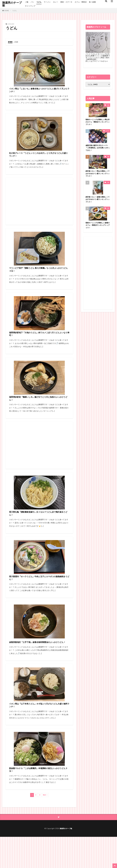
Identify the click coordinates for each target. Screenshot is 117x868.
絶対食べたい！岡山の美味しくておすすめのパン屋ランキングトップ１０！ (97, 176)
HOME (7, 11)
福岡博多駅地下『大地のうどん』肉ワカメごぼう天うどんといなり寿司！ (39, 344)
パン (32, 2)
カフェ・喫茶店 (81, 2)
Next (45, 826)
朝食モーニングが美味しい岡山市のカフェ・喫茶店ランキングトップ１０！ (97, 122)
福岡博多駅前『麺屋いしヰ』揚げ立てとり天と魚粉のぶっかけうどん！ (39, 412)
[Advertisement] (39, 207)
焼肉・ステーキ (66, 2)
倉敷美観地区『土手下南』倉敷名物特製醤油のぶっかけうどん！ (39, 664)
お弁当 (107, 132)
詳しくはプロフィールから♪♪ (97, 61)
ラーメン (47, 2)
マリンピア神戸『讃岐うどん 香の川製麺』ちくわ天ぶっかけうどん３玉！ (38, 277)
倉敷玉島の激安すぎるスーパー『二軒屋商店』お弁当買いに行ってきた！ (97, 149)
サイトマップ (30, 6)
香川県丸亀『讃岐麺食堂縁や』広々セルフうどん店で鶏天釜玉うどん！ (39, 530)
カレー (55, 2)
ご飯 (27, 2)
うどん (39, 2)
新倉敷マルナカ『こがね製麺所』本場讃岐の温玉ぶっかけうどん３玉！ (39, 799)
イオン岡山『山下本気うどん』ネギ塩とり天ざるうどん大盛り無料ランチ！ (38, 732)
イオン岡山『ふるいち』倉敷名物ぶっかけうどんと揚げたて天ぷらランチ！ (38, 92)
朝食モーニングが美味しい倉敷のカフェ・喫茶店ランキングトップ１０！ (97, 230)
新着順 (11, 42)
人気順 (17, 42)
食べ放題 (92, 2)
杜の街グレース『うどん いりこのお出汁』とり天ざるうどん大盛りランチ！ (38, 159)
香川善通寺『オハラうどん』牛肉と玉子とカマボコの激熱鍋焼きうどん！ (38, 597)
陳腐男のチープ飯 (12, 4)
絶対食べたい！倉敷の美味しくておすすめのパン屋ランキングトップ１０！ (97, 203)
